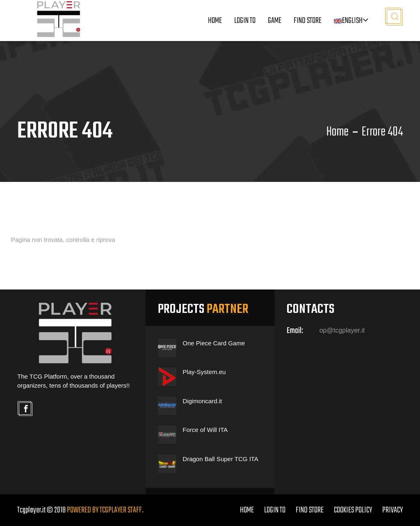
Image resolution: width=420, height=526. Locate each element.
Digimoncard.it (202, 401)
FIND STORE (310, 510)
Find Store (308, 21)
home (247, 510)
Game (275, 21)
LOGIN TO (245, 21)
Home (215, 21)
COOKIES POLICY (353, 510)
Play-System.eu (204, 372)
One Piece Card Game (214, 343)
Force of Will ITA (205, 430)
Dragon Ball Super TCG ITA (220, 459)
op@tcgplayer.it (342, 330)
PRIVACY (393, 510)
